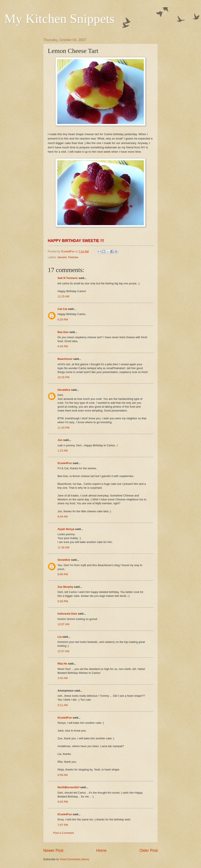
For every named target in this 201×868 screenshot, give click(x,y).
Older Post (149, 850)
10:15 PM (63, 377)
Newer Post (53, 850)
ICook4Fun (65, 463)
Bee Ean (63, 332)
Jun (60, 440)
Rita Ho (62, 664)
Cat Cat (62, 309)
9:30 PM (63, 601)
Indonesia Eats (67, 614)
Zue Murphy (65, 587)
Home (101, 850)
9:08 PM (63, 574)
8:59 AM (63, 775)
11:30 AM (63, 547)
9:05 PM (63, 802)
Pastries (73, 257)
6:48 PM (63, 346)
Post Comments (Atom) (75, 859)
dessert (62, 257)
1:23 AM (63, 451)
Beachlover (65, 359)
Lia (60, 637)
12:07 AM (63, 624)
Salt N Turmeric (68, 278)
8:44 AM (63, 516)
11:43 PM (63, 428)
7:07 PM (63, 825)
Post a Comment (64, 833)
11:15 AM (63, 296)
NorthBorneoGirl (69, 787)
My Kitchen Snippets (59, 19)
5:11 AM (63, 705)
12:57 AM (63, 651)
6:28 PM (63, 319)
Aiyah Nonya (66, 529)
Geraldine (64, 390)
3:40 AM (63, 678)
